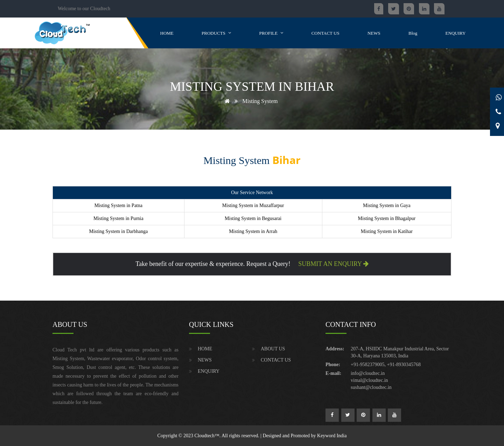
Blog (413, 33)
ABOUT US (273, 349)
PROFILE (271, 33)
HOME (167, 33)
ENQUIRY (456, 33)
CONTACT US (325, 33)
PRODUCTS (216, 33)
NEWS (374, 33)
